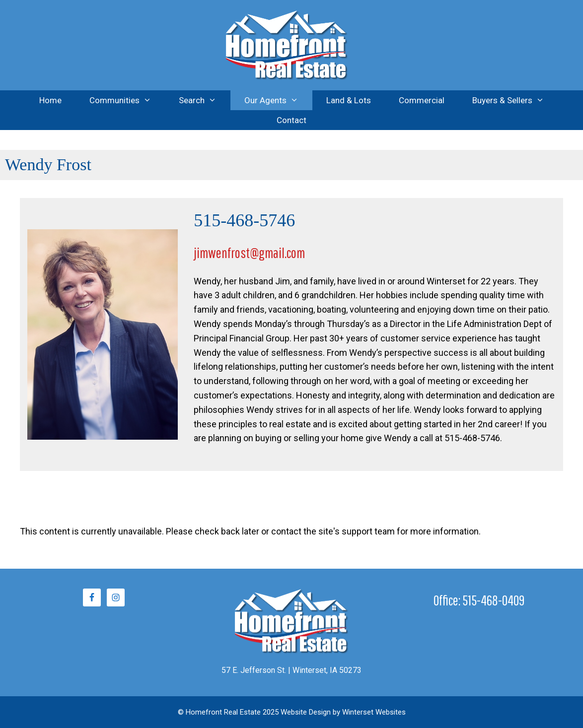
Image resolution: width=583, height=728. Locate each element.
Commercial (422, 100)
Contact (291, 120)
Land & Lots (349, 100)
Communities (127, 100)
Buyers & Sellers (515, 100)
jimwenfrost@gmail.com (249, 253)
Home (50, 100)
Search (205, 100)
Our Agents (278, 100)
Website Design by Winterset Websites (343, 712)
